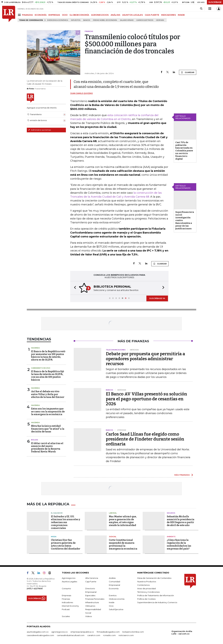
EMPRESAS (54, 15)
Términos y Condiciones (148, 592)
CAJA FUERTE (152, 15)
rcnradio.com (109, 635)
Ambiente (171, 537)
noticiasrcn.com (126, 635)
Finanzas (66, 599)
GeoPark (160, 20)
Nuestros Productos (147, 582)
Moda (54, 537)
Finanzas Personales (95, 599)
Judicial (113, 537)
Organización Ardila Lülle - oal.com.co (182, 632)
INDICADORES (168, 15)
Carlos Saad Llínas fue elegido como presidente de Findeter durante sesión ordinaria (145, 439)
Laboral (113, 513)
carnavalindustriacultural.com (71, 635)
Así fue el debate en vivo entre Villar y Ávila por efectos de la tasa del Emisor (48, 394)
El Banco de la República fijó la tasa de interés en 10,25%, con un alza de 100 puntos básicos (48, 376)
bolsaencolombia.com (133, 632)
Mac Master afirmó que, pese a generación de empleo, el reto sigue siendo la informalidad (123, 521)
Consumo (66, 588)
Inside (112, 602)
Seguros (171, 513)
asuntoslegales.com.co (38, 632)
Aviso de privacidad (146, 588)
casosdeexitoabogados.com (40, 635)
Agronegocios (69, 578)
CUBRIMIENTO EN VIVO (41, 368)
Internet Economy (70, 606)
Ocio (111, 606)
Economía (114, 588)
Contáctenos (143, 585)
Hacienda (35, 348)
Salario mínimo (127, 20)
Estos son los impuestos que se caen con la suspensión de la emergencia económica (48, 411)
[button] (74, 288)
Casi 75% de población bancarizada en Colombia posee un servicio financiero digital (184, 151)
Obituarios (90, 606)
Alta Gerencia (92, 578)
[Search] (201, 9)
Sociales (66, 616)
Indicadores (67, 602)
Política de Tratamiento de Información (156, 595)
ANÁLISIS (115, 15)
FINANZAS (27, 15)
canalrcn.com (94, 635)
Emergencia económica (58, 20)
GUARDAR (188, 72)
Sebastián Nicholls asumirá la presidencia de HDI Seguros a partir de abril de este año (181, 521)
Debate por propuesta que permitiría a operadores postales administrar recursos (145, 359)
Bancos (87, 20)
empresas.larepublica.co (82, 632)
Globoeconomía (117, 599)
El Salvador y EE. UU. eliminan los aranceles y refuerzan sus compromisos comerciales (66, 522)
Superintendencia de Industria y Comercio (157, 602)
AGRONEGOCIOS (100, 15)
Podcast (66, 609)
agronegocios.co (60, 632)
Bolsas (35, 440)
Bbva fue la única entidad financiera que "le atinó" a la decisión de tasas (48, 429)
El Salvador (57, 513)
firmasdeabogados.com (108, 632)
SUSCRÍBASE (215, 2)
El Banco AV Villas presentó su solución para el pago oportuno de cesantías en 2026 (146, 399)
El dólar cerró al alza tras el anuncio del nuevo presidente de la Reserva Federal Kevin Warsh (47, 448)
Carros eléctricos (145, 20)
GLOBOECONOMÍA (79, 15)
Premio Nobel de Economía (105, 20)
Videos (89, 616)
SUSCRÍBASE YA (157, 298)
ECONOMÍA (41, 15)
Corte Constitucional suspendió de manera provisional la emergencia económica (123, 544)
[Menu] (20, 15)
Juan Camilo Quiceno (82, 93)
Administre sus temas (40, 130)
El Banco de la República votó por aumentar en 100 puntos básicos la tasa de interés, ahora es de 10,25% (48, 356)
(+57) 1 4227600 (35, 588)
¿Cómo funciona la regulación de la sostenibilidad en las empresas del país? (179, 544)
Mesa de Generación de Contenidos (154, 578)
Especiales (90, 595)
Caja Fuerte (91, 582)
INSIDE (181, 15)
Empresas (66, 595)
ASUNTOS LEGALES (132, 15)
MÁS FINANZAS (182, 475)
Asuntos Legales (69, 582)
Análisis (112, 578)
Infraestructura (92, 602)
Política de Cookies (146, 599)
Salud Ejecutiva (116, 609)
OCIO (65, 15)
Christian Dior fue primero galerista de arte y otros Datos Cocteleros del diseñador (66, 544)
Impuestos (76, 20)
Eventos (113, 595)
